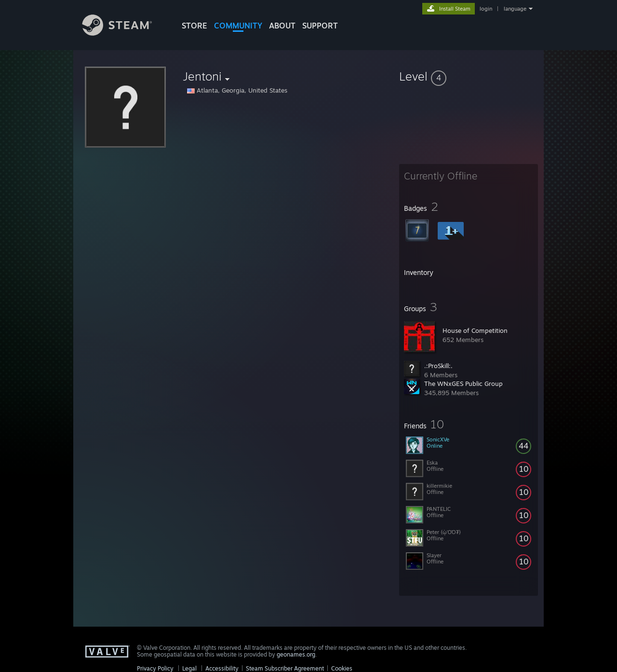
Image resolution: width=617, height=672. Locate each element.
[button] (469, 76)
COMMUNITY (238, 26)
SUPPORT (320, 26)
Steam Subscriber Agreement (285, 668)
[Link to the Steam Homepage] (124, 33)
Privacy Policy (155, 668)
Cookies (342, 668)
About (282, 26)
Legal (189, 668)
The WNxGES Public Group (463, 384)
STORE (194, 26)
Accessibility (222, 668)
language (515, 9)
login (486, 9)
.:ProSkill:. (438, 366)
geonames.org (296, 654)
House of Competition (475, 330)
